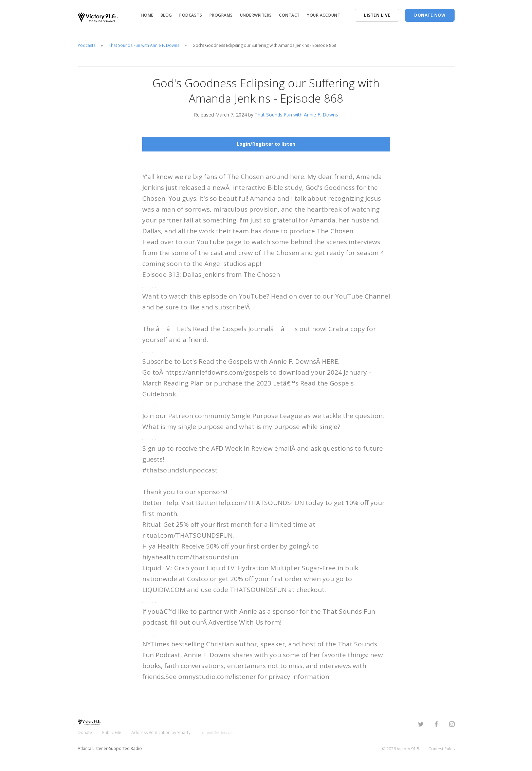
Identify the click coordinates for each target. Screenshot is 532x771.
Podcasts (191, 15)
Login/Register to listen (266, 144)
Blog (166, 15)
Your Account (324, 15)
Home (147, 15)
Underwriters (256, 15)
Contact (289, 15)
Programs (221, 15)
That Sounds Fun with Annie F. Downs (144, 45)
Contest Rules (442, 749)
